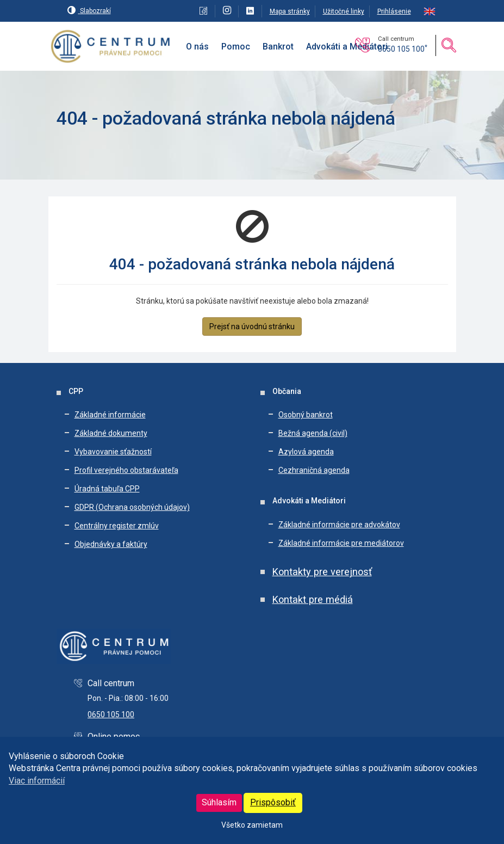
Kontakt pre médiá (313, 599)
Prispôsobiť (273, 802)
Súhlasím (219, 802)
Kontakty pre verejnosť (322, 572)
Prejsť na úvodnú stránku (252, 326)
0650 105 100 (403, 49)
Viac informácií (37, 781)
